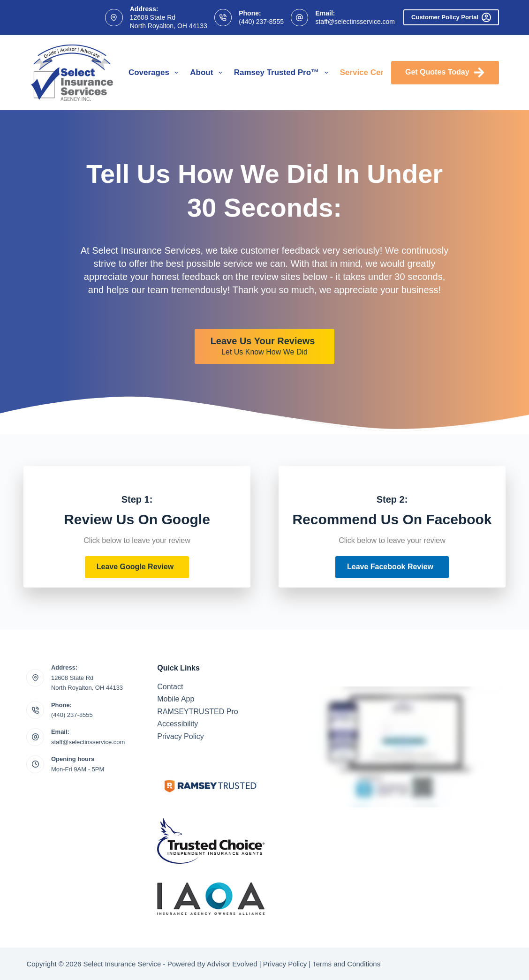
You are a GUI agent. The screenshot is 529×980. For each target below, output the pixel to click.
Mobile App (176, 699)
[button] (137, 567)
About (208, 73)
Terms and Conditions (346, 964)
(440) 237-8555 (261, 22)
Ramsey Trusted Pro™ (283, 73)
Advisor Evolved (232, 964)
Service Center (374, 73)
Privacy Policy (181, 736)
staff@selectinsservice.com (355, 22)
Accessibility (178, 724)
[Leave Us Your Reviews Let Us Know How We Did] (265, 347)
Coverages (155, 73)
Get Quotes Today (445, 72)
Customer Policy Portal (451, 17)
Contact (170, 687)
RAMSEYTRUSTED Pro (197, 712)
